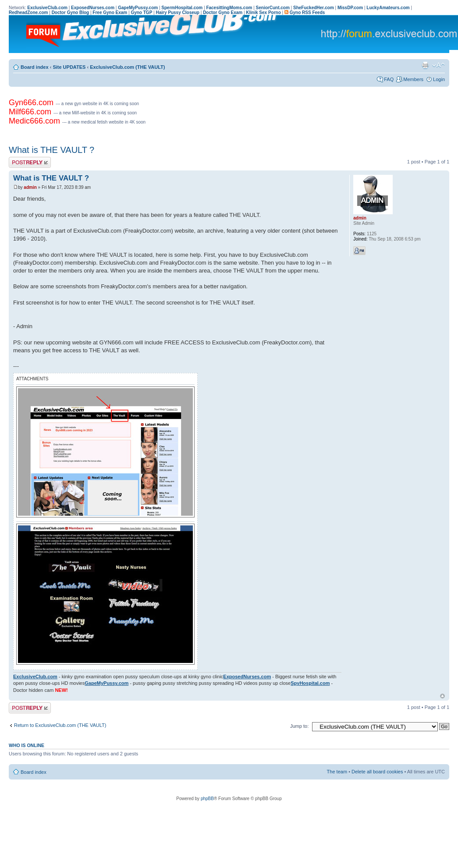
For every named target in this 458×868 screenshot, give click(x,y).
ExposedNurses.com (247, 677)
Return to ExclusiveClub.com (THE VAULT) (60, 725)
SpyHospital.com (310, 683)
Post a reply (30, 162)
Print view (425, 65)
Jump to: (299, 726)
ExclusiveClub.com (35, 677)
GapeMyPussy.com (107, 683)
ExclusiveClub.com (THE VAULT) (127, 67)
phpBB (207, 799)
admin (30, 187)
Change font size (438, 65)
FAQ (389, 79)
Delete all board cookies (377, 772)
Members (413, 79)
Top (442, 696)
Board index (35, 67)
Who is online (27, 745)
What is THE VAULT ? (51, 150)
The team (337, 772)
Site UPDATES (69, 67)
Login (439, 79)
